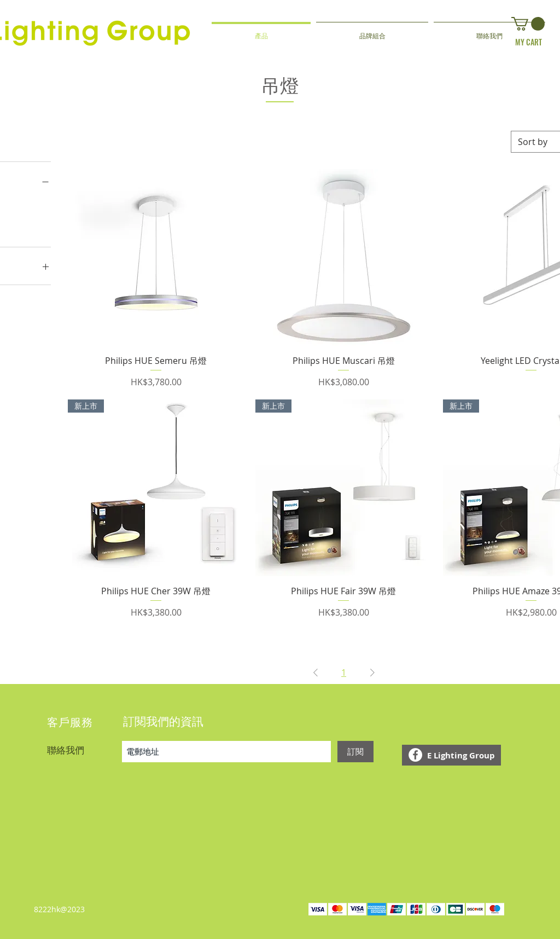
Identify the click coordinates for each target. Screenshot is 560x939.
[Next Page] (372, 673)
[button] (528, 24)
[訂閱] (355, 752)
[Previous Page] (316, 673)
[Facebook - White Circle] (415, 755)
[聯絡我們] (84, 750)
